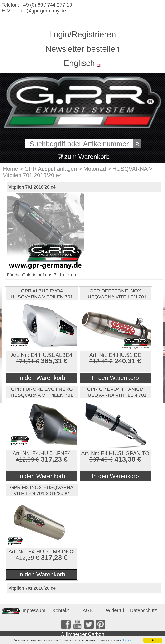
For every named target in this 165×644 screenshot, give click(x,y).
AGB (88, 610)
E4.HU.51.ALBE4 (51, 355)
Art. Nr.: (21, 355)
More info (127, 640)
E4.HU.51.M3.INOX (51, 552)
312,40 (98, 361)
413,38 (125, 459)
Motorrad (95, 169)
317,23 (51, 459)
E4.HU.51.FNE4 (51, 453)
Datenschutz (143, 610)
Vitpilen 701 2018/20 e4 (32, 175)
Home (10, 169)
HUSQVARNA (130, 169)
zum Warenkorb (87, 155)
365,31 (51, 361)
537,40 (98, 460)
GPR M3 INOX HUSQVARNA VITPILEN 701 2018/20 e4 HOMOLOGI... (42, 491)
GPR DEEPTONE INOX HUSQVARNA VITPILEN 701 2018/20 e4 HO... (115, 294)
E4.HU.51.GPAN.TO (125, 453)
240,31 (125, 361)
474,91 (25, 361)
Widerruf (115, 610)
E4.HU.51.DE (125, 355)
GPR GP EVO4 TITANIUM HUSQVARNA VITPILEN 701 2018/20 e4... (115, 392)
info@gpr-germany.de (42, 11)
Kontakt (61, 610)
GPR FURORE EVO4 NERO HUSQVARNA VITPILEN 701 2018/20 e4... (42, 392)
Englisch (79, 63)
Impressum (33, 610)
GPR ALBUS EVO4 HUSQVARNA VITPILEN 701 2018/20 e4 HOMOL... (42, 294)
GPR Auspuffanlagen (51, 169)
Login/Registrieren (82, 34)
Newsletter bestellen (83, 49)
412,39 (25, 460)
